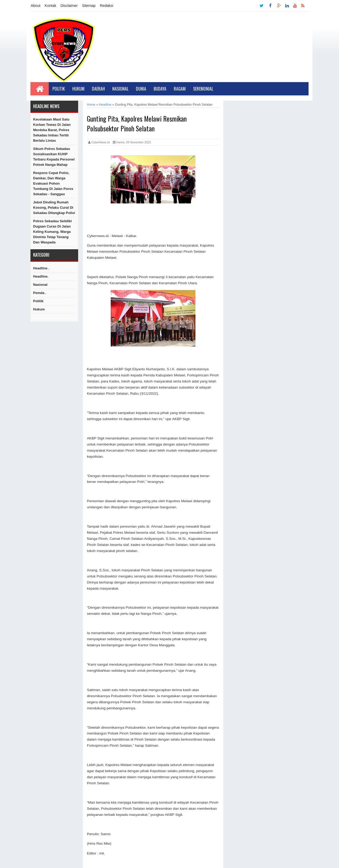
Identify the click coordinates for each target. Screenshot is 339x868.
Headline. (41, 276)
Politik (59, 89)
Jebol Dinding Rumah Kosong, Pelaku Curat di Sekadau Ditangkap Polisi (54, 208)
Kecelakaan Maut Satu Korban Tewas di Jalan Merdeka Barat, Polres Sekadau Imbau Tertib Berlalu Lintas (52, 130)
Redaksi (107, 6)
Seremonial (203, 89)
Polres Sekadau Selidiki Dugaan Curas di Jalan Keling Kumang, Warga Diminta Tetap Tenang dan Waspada (52, 232)
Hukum (78, 89)
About (36, 6)
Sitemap (89, 6)
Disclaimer (69, 6)
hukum (39, 309)
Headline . (41, 268)
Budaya (160, 89)
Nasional (120, 89)
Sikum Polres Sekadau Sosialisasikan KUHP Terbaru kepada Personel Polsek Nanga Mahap (54, 157)
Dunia (141, 89)
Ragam (180, 89)
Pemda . (40, 293)
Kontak (51, 6)
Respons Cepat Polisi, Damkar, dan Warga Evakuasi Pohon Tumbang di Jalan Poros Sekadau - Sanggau (53, 183)
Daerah (98, 89)
